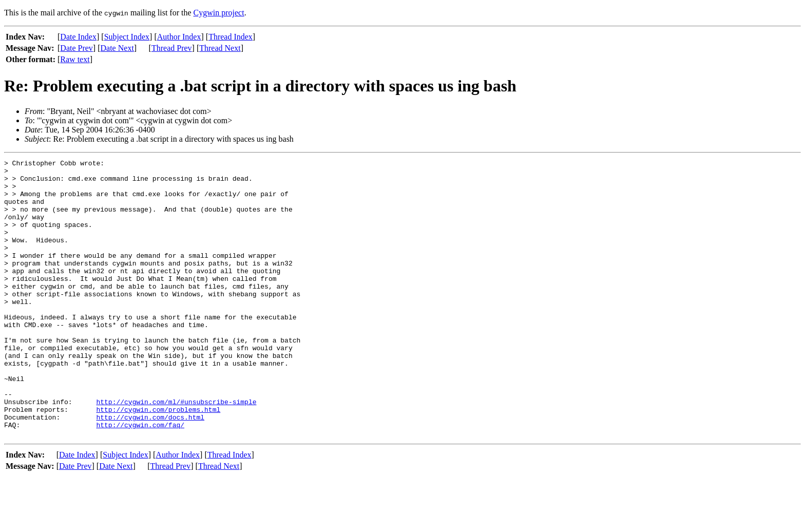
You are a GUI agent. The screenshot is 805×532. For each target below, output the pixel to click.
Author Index (179, 37)
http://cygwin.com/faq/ (140, 479)
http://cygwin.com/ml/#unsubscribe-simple (176, 451)
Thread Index (231, 37)
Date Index (78, 37)
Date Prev (76, 48)
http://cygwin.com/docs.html (150, 469)
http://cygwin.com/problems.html (158, 460)
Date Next (117, 48)
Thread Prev (172, 48)
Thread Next (220, 48)
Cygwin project (219, 13)
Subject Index (127, 37)
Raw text (75, 59)
